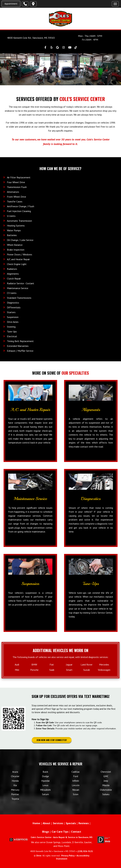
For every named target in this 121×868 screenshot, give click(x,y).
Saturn (45, 794)
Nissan (76, 790)
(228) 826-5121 (85, 851)
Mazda (106, 785)
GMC (106, 776)
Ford (76, 776)
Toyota (15, 799)
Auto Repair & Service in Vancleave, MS (73, 837)
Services (58, 823)
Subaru (106, 794)
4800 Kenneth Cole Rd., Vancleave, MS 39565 (31, 38)
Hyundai (45, 781)
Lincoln (76, 785)
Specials (71, 823)
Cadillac (76, 772)
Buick (45, 772)
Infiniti (76, 781)
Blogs (46, 832)
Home (36, 823)
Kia (15, 785)
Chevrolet (106, 772)
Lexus (45, 785)
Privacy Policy (68, 856)
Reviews (84, 823)
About (46, 823)
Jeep (106, 781)
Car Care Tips (60, 832)
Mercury (15, 790)
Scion (76, 794)
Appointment (11, 4)
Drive (39, 856)
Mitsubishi (45, 790)
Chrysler (15, 776)
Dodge (45, 776)
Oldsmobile (106, 790)
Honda (15, 781)
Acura (15, 772)
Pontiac (15, 794)
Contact (76, 832)
